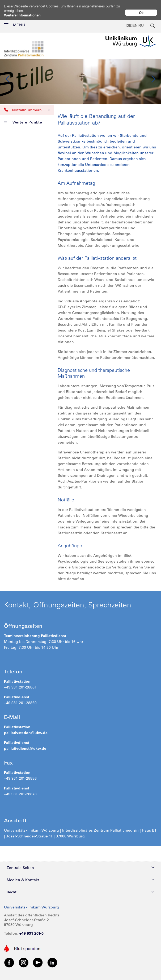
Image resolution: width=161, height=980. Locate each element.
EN (135, 21)
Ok (141, 13)
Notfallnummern (27, 106)
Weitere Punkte (23, 118)
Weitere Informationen (22, 15)
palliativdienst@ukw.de (25, 744)
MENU (15, 21)
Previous (8, 75)
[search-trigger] (153, 21)
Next (153, 75)
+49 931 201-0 (31, 929)
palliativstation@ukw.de (26, 729)
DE (129, 21)
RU (141, 21)
